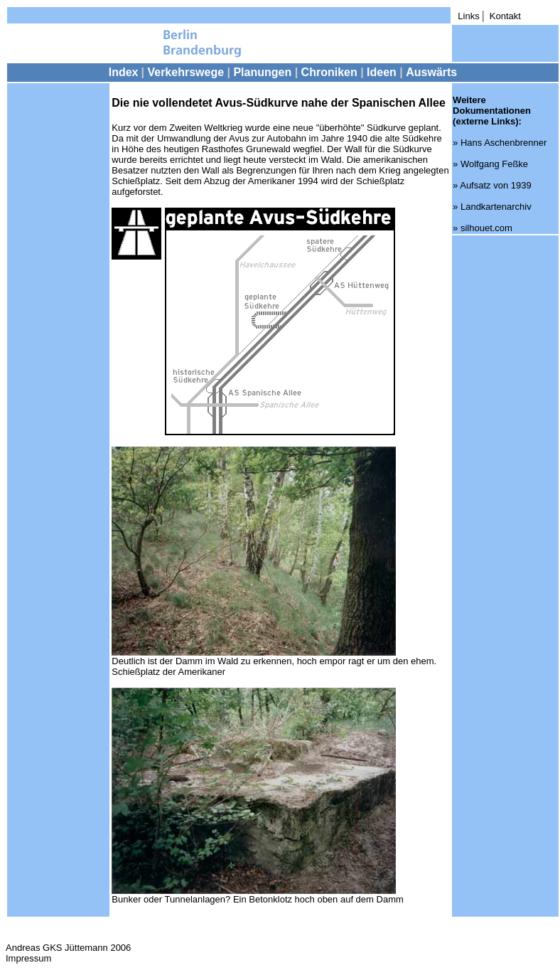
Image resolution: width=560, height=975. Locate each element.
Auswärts (431, 72)
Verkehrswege (185, 72)
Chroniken (331, 72)
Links (468, 16)
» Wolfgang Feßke (490, 164)
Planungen (262, 72)
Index (124, 72)
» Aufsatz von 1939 (492, 185)
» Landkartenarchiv (492, 207)
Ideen (383, 72)
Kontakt (505, 16)
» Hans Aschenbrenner (500, 143)
